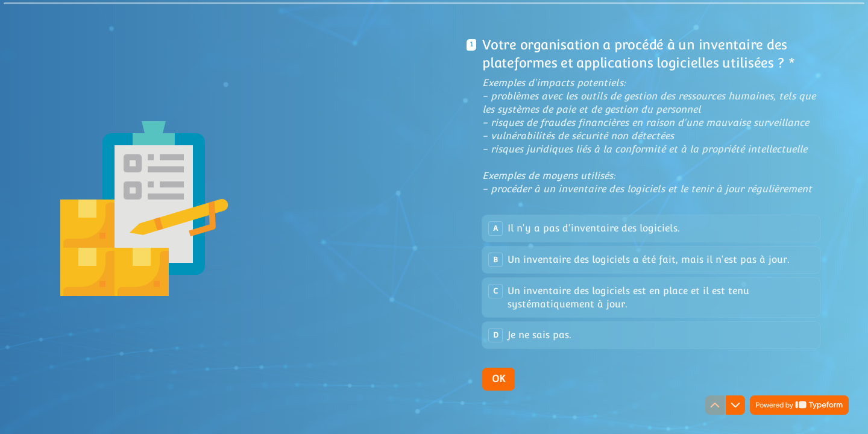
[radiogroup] (651, 282)
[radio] (651, 228)
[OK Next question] (498, 379)
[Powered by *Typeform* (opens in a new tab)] (799, 405)
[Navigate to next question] (735, 405)
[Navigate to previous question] (715, 405)
